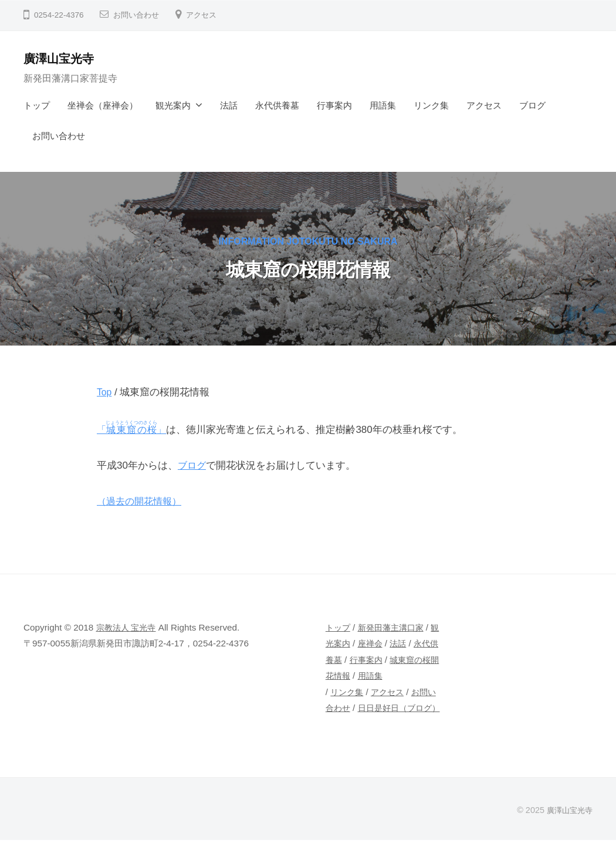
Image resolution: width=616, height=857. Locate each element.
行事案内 (334, 105)
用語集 (383, 105)
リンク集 (431, 105)
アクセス (206, 15)
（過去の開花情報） (142, 502)
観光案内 (173, 105)
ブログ (532, 105)
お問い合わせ (138, 15)
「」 (135, 430)
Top (105, 392)
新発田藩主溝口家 (395, 628)
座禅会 (382, 644)
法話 (229, 105)
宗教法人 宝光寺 (128, 628)
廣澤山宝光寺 (62, 58)
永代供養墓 (277, 105)
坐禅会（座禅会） (103, 105)
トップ (37, 105)
